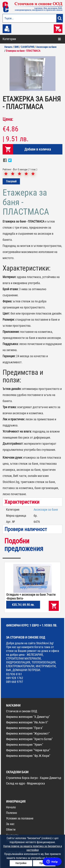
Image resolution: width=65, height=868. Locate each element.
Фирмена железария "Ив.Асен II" (27, 722)
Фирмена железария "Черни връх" (28, 750)
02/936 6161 (14, 674)
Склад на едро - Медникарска (25, 783)
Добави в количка (38, 149)
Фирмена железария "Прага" (25, 728)
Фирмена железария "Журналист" (28, 733)
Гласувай (11, 181)
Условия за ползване (20, 818)
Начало (11, 807)
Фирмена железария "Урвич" (25, 745)
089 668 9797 (15, 682)
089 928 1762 (15, 678)
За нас (10, 824)
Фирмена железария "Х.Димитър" (28, 717)
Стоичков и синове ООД (22, 711)
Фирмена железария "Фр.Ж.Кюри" (28, 756)
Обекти (11, 829)
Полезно (12, 813)
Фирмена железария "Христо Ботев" (29, 739)
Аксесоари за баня (46, 510)
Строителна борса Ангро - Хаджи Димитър (34, 778)
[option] (32, 74)
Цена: (8, 119)
